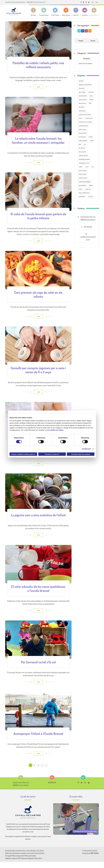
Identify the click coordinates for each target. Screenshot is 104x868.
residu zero (88, 189)
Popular (81, 41)
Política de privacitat (18, 862)
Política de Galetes (57, 430)
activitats (81, 81)
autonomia (91, 92)
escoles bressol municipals (85, 122)
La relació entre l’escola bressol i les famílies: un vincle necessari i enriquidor (38, 142)
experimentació (83, 133)
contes (91, 96)
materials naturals (83, 155)
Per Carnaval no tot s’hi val (38, 668)
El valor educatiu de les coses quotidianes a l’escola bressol (38, 595)
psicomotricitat (82, 185)
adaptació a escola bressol (85, 85)
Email (37, 2)
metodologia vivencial (84, 163)
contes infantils (83, 100)
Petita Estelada (82, 174)
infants (92, 141)
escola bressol (82, 111)
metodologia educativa (84, 159)
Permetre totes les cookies (81, 454)
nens (93, 167)
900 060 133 (31, 2)
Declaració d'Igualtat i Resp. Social (32, 865)
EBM (90, 103)
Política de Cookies (30, 862)
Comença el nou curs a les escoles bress (85, 838)
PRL (20, 865)
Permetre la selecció (52, 454)
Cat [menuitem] (93, 2)
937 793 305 (88, 227)
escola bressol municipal (85, 114)
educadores (82, 107)
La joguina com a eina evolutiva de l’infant (38, 520)
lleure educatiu (82, 152)
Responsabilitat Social (84, 193)
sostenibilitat (82, 197)
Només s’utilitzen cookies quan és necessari (23, 455)
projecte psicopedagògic (85, 182)
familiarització (82, 137)
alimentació (82, 88)
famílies (91, 137)
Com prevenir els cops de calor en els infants (38, 298)
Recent (93, 41)
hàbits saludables (83, 141)
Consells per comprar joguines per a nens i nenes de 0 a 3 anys (38, 373)
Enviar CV (43, 2)
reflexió (91, 185)
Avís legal (8, 862)
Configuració (86, 449)
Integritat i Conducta (11, 865)
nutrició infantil (83, 170)
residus (80, 189)
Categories (87, 58)
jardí (80, 144)
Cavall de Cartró (83, 96)
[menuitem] (93, 2)
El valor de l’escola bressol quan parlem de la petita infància (38, 219)
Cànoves (92, 100)
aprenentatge (82, 92)
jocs (85, 144)
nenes (87, 167)
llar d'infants (82, 148)
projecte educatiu (83, 178)
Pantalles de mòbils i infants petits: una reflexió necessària (38, 65)
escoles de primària (83, 126)
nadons (81, 167)
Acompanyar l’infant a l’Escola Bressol (38, 740)
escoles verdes (82, 129)
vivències (90, 197)
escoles (80, 118)
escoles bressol (89, 118)
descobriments (82, 103)
